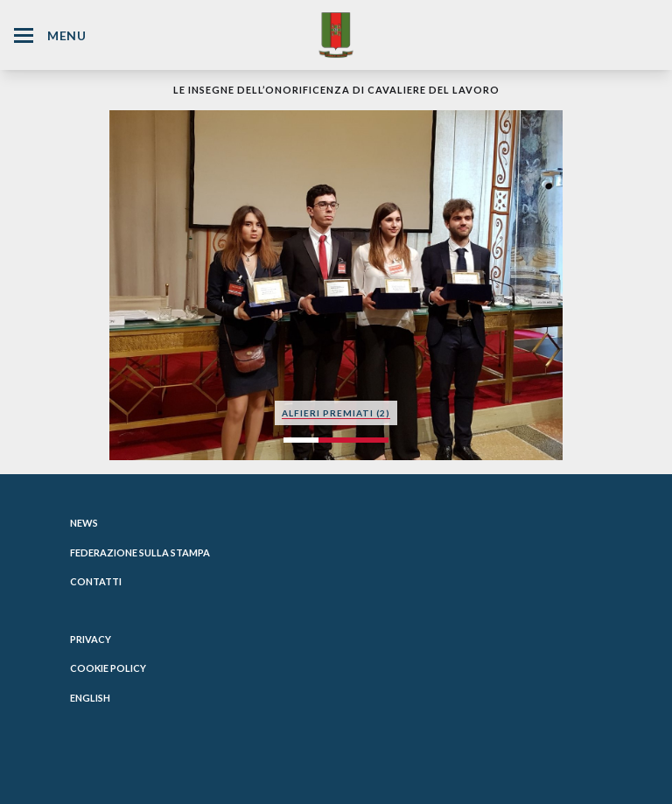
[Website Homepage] (336, 35)
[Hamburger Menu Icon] (24, 35)
